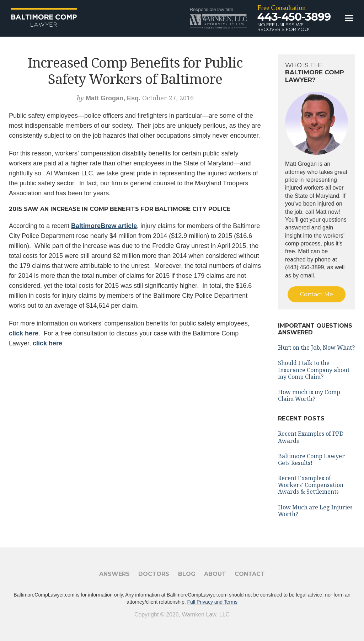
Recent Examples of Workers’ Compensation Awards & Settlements (311, 485)
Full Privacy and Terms (212, 602)
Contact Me (317, 294)
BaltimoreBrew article (104, 226)
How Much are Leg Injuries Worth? (315, 511)
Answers (114, 574)
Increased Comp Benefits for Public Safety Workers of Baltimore (135, 70)
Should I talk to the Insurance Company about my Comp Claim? (314, 370)
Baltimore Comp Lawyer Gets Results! (311, 459)
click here (24, 333)
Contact (250, 574)
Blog (187, 574)
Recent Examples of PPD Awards (311, 437)
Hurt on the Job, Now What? (316, 348)
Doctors (154, 574)
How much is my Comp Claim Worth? (309, 395)
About (215, 574)
